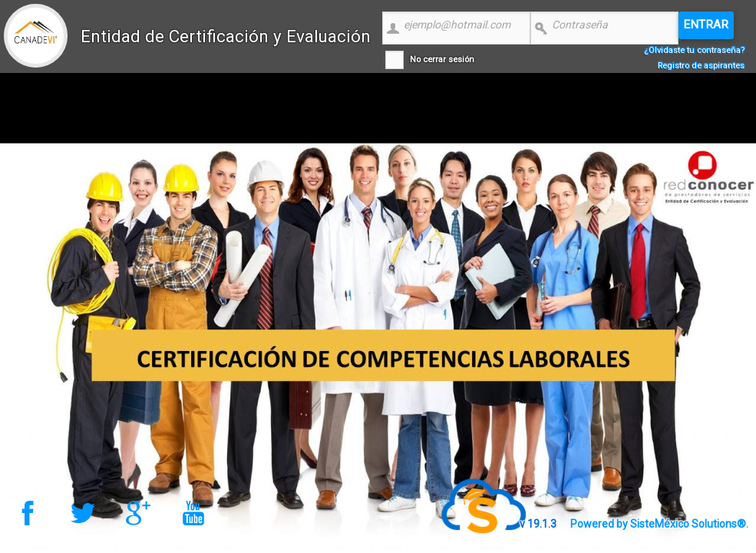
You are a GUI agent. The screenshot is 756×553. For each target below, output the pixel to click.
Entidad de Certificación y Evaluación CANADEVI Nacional (226, 48)
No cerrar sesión (442, 60)
